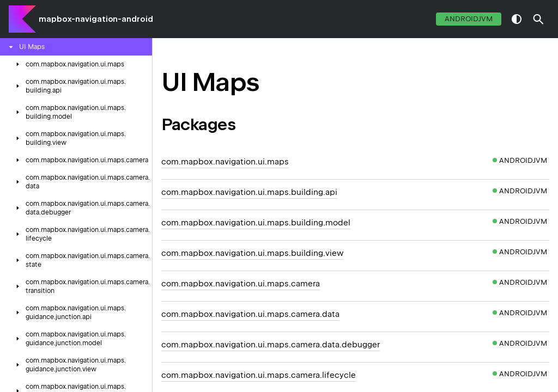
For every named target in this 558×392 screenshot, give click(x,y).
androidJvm (469, 19)
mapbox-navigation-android (96, 19)
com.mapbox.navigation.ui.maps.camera (241, 284)
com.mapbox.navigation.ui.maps (225, 162)
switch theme (517, 19)
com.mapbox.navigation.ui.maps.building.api (249, 192)
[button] (538, 19)
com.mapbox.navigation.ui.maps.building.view (252, 253)
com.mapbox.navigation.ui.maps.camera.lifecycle (259, 375)
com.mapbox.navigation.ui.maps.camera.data (250, 314)
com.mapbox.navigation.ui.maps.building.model (256, 223)
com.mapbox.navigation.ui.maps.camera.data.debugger (271, 345)
